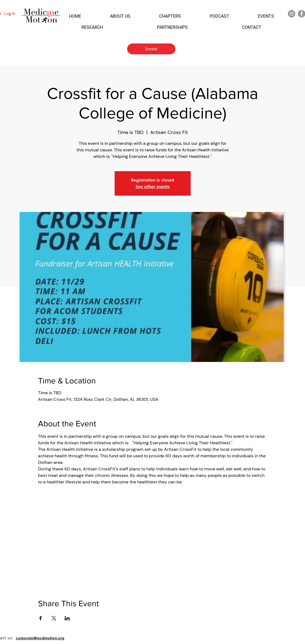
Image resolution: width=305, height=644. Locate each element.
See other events (152, 187)
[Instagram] (292, 14)
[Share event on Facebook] (41, 618)
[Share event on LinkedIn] (67, 618)
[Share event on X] (54, 618)
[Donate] (151, 49)
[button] (75, 16)
